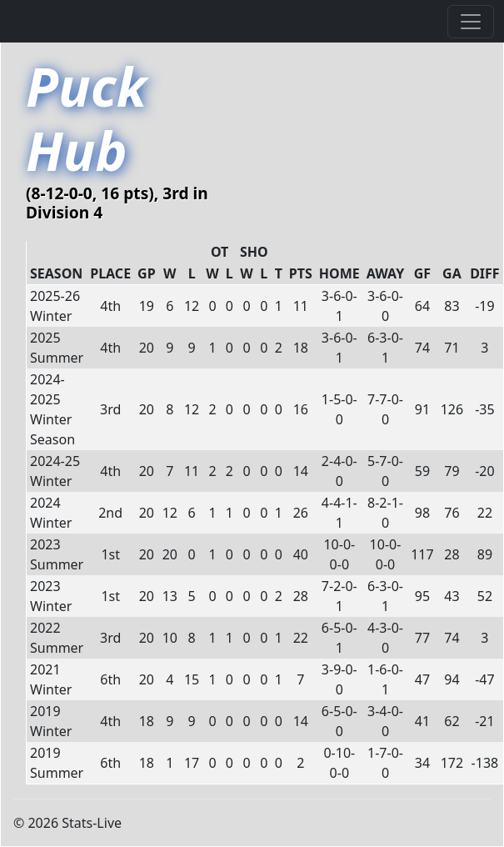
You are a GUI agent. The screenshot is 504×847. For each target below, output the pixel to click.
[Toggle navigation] (471, 22)
